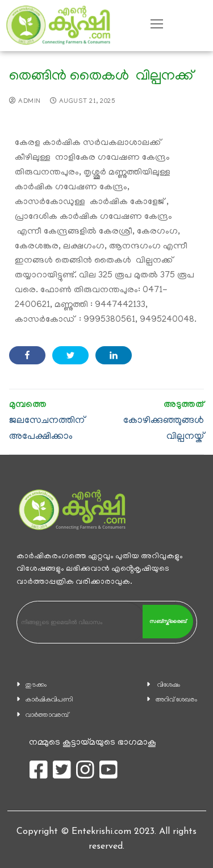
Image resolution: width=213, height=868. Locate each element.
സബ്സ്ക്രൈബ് (168, 621)
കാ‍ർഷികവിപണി (49, 700)
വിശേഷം (169, 685)
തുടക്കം (36, 685)
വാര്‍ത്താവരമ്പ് (47, 715)
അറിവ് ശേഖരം (176, 700)
